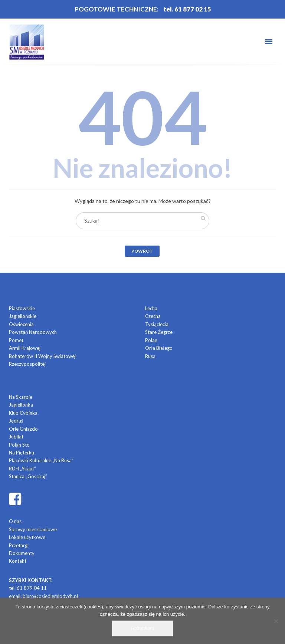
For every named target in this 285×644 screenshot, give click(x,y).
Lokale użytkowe (27, 537)
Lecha (151, 308)
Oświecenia (21, 324)
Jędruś (16, 421)
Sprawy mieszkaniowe (33, 529)
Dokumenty (22, 553)
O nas (15, 521)
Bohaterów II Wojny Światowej (42, 356)
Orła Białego (159, 348)
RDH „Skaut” (22, 469)
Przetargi (19, 545)
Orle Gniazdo (23, 429)
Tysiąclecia (157, 324)
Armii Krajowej (25, 348)
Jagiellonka (21, 405)
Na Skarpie (21, 397)
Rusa (150, 356)
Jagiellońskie (23, 316)
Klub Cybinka (23, 413)
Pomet (16, 340)
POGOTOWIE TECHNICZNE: (117, 9)
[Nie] (276, 621)
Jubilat (16, 437)
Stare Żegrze (159, 332)
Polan (151, 340)
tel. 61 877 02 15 (187, 9)
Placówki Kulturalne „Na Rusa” (41, 460)
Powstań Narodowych (33, 332)
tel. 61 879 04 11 (28, 588)
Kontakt (18, 561)
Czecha (153, 316)
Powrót (142, 251)
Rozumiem (142, 628)
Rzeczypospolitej (27, 364)
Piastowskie (22, 308)
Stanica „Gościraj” (28, 476)
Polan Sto (19, 445)
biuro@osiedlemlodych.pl (50, 596)
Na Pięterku (22, 453)
